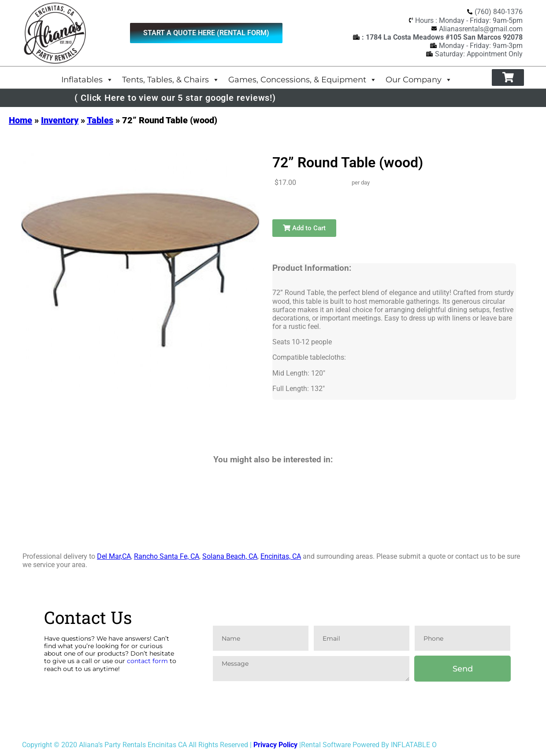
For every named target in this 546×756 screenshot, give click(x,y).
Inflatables (87, 79)
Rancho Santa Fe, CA (167, 556)
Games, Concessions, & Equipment (303, 79)
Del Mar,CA (114, 556)
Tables (100, 120)
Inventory (60, 120)
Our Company (419, 79)
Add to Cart (304, 228)
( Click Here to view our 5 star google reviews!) (175, 98)
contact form (147, 661)
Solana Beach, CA (230, 556)
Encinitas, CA (281, 556)
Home (20, 120)
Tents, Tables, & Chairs (171, 79)
